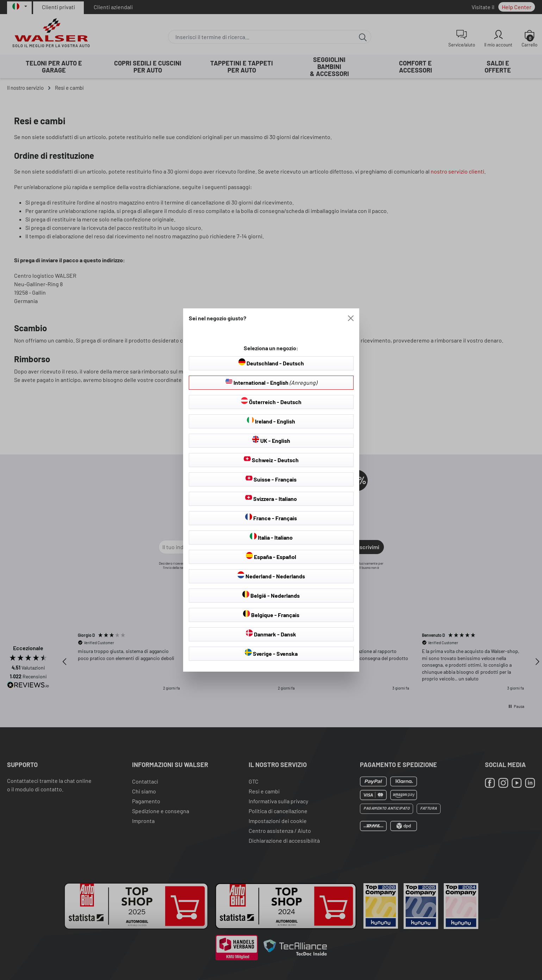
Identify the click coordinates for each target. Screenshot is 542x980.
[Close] (351, 318)
